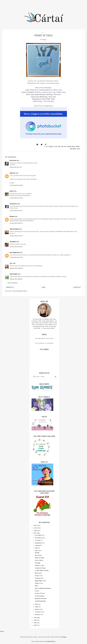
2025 (35, 528)
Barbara (12, 216)
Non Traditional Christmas (43, 588)
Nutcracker (38, 573)
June (37, 550)
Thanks (37, 553)
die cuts (64, 146)
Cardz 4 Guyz (30, 90)
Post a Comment (12, 283)
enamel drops (71, 146)
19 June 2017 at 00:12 (16, 279)
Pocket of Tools (40, 593)
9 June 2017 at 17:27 (16, 167)
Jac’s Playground (15, 252)
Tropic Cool (39, 576)
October (38, 540)
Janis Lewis (13, 160)
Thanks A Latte (39, 565)
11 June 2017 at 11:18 (16, 198)
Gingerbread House (41, 598)
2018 (35, 530)
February (38, 612)
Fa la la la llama (40, 596)
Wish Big (38, 563)
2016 (35, 618)
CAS (56, 146)
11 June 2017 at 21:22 (16, 210)
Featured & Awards (44, 343)
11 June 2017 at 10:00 (16, 185)
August (37, 545)
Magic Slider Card (40, 581)
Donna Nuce (13, 204)
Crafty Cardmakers (28, 92)
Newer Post (10, 287)
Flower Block (39, 560)
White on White (40, 558)
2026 (35, 525)
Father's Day (39, 583)
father (78, 146)
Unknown (13, 173)
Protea (37, 591)
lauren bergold (14, 229)
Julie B (12, 191)
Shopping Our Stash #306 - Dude (43, 99)
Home (43, 287)
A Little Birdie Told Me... (42, 570)
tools (79, 149)
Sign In (2, 631)
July (36, 548)
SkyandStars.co (51, 642)
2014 (35, 620)
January (38, 614)
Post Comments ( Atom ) (20, 291)
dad (59, 146)
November (39, 538)
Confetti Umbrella (40, 601)
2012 (35, 625)
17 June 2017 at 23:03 (16, 257)
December (39, 535)
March (37, 609)
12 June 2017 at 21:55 (16, 236)
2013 (35, 623)
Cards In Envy (38, 101)
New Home (38, 555)
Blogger (64, 637)
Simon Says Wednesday (39, 97)
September (39, 543)
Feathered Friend (40, 568)
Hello (36, 586)
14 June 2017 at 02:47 (16, 247)
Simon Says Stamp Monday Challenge (39, 95)
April (37, 607)
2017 (35, 533)
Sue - (11, 263)
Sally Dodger (14, 274)
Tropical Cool (39, 578)
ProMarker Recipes (44, 338)
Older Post (77, 287)
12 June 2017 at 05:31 (16, 223)
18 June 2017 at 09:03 (16, 268)
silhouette (73, 149)
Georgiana (13, 242)
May (37, 604)
